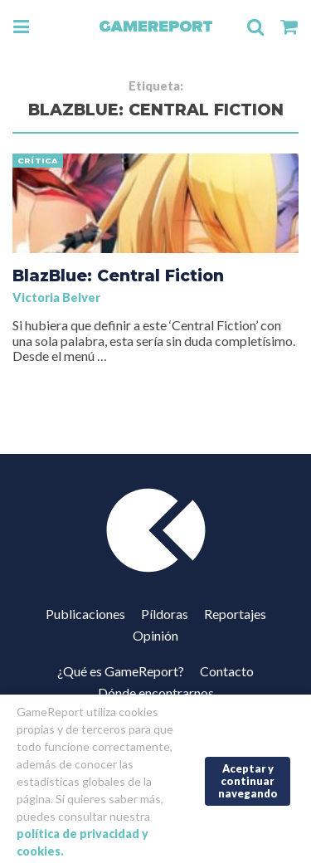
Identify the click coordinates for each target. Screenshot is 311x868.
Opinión (155, 635)
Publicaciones (85, 614)
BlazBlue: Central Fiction (118, 276)
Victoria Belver (56, 297)
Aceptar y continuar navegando (248, 780)
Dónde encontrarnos (156, 692)
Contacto (227, 671)
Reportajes (235, 614)
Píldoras (165, 614)
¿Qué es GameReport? (121, 671)
